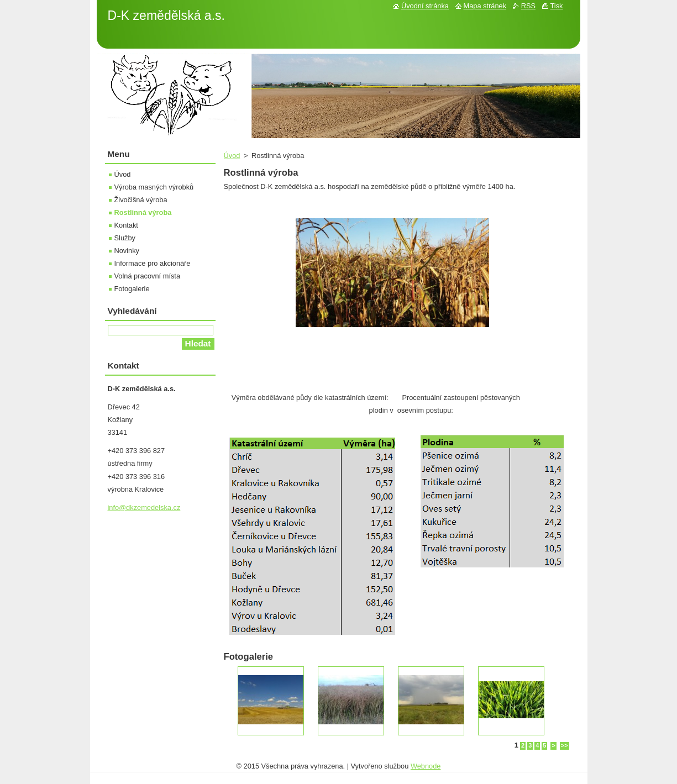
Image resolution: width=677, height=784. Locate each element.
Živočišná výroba (141, 200)
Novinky (127, 251)
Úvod (232, 156)
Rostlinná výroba (143, 212)
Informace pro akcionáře (153, 263)
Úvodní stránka (425, 6)
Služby (125, 238)
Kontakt (126, 225)
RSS (528, 6)
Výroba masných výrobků (154, 187)
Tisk (557, 6)
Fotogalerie (132, 289)
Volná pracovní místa (148, 276)
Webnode (426, 766)
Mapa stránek (485, 6)
